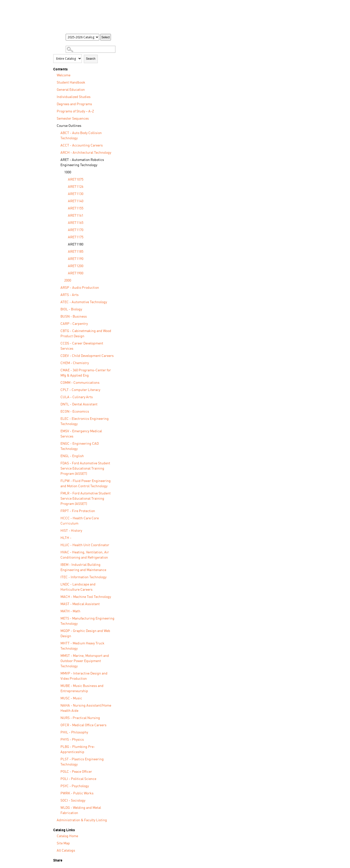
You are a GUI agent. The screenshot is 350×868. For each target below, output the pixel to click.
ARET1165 (76, 223)
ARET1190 (76, 259)
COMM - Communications (80, 383)
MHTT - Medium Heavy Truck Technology (82, 646)
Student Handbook (71, 83)
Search (91, 59)
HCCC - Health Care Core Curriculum (80, 521)
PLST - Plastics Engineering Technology (82, 762)
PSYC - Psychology (75, 786)
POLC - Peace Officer (76, 772)
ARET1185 (76, 252)
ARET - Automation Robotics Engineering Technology (82, 163)
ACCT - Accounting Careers (82, 145)
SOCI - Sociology (73, 801)
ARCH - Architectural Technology (86, 153)
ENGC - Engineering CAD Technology (80, 446)
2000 (68, 281)
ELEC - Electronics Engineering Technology (85, 421)
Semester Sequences (73, 119)
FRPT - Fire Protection (78, 511)
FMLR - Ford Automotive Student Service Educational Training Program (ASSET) (86, 499)
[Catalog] (82, 37)
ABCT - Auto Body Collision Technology (81, 136)
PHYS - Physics (72, 740)
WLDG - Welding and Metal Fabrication (81, 810)
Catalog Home (67, 836)
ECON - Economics (75, 412)
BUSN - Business (74, 317)
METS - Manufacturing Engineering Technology (87, 621)
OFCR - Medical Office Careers (83, 725)
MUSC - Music (71, 698)
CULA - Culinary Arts (77, 397)
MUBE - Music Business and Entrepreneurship (82, 689)
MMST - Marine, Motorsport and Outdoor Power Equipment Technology (85, 661)
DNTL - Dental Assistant (79, 404)
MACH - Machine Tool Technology (86, 597)
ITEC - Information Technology (83, 577)
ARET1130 (76, 194)
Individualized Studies (74, 97)
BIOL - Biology (71, 309)
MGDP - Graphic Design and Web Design (85, 634)
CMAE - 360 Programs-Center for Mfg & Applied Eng (86, 373)
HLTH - (66, 538)
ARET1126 (76, 187)
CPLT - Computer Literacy (80, 390)
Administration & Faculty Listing (82, 820)
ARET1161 (76, 216)
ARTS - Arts (70, 295)
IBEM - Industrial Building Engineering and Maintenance (83, 567)
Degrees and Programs (74, 104)
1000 (68, 172)
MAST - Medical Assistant (80, 604)
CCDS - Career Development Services (82, 346)
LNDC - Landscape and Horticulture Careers (78, 587)
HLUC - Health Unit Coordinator (85, 545)
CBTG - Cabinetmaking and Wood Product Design (86, 334)
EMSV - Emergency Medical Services (81, 434)
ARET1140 (76, 201)
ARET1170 (76, 230)
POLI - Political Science (78, 779)
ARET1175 (76, 237)
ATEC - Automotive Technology (84, 302)
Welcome (64, 75)
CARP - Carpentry (74, 324)
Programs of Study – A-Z (75, 111)
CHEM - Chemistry (75, 363)
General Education (71, 90)
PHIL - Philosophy (74, 732)
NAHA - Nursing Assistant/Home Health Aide (86, 708)
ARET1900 (76, 273)
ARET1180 (76, 244)
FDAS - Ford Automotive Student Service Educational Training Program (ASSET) (85, 469)
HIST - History (71, 531)
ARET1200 (76, 266)
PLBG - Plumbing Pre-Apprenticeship (78, 749)
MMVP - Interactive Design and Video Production (84, 676)
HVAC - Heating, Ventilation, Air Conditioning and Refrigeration (85, 555)
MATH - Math (70, 611)
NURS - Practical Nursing (80, 718)
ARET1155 (76, 208)
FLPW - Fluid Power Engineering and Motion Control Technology (86, 484)
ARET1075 (76, 180)
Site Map (63, 843)
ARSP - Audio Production (80, 288)
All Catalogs (66, 851)
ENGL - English (72, 456)
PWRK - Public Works (77, 793)
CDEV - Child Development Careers (87, 356)
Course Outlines (69, 126)
